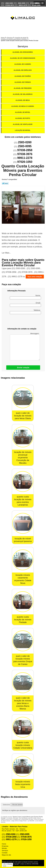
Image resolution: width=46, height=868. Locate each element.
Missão (4, 848)
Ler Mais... (6, 253)
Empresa (5, 846)
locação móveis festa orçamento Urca (23, 784)
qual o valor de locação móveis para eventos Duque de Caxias (23, 660)
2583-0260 (9, 3)
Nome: (25, 297)
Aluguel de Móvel (23, 112)
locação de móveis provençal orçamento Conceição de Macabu (23, 458)
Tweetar (5, 183)
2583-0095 (22, 3)
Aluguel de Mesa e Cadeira (23, 106)
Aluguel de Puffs (23, 118)
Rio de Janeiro (18, 805)
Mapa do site (6, 855)
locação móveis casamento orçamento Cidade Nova (23, 579)
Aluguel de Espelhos (23, 70)
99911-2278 (23, 5)
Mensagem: (25, 346)
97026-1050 (36, 5)
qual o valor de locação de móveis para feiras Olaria (23, 416)
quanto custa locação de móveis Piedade (23, 620)
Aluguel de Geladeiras (23, 94)
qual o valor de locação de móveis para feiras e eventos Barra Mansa (23, 703)
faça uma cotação (35, 277)
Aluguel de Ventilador (23, 124)
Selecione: (7, 805)
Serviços (23, 46)
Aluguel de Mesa (23, 100)
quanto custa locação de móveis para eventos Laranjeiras (23, 501)
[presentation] (23, 321)
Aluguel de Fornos (23, 82)
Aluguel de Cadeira (23, 64)
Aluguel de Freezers (23, 88)
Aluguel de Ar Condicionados (23, 58)
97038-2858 (34, 3)
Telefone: (25, 312)
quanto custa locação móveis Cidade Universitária (23, 745)
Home (4, 844)
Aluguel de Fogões (23, 76)
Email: (25, 304)
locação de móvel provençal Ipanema (23, 540)
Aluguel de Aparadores (23, 52)
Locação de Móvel (23, 130)
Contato (5, 853)
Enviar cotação (23, 368)
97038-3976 (10, 5)
